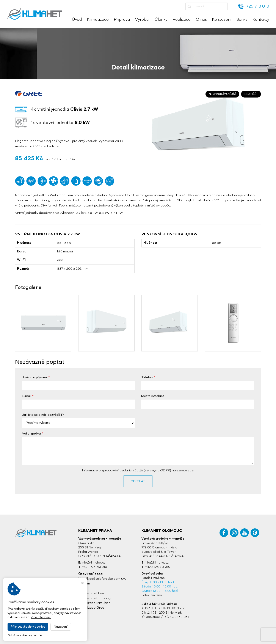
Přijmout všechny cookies (28, 627)
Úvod (77, 20)
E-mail (27, 396)
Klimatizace (98, 20)
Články (161, 20)
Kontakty (261, 20)
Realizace (182, 20)
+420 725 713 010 (94, 567)
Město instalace (153, 396)
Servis (242, 20)
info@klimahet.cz (94, 563)
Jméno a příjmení (35, 377)
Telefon (147, 377)
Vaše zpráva (31, 434)
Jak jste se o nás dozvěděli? (43, 415)
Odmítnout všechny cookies (25, 635)
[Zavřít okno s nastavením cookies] (82, 584)
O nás (201, 20)
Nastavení (61, 627)
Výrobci (142, 20)
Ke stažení (222, 20)
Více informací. (41, 617)
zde (191, 471)
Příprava (122, 20)
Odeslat (138, 481)
